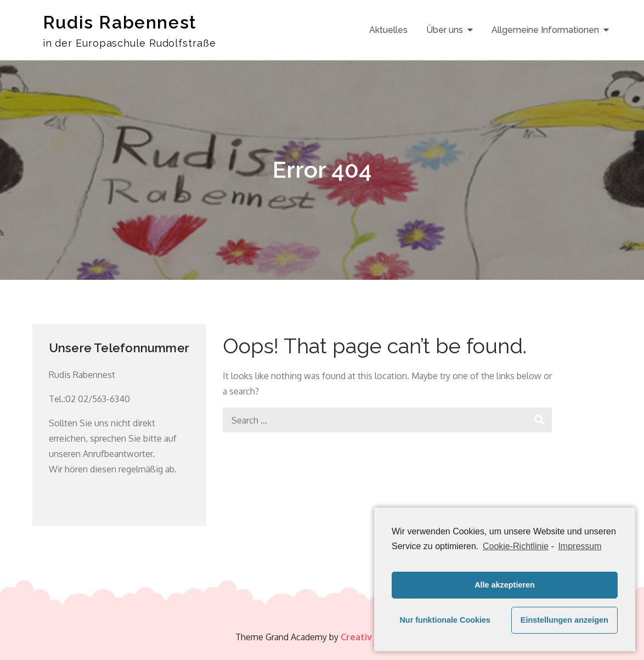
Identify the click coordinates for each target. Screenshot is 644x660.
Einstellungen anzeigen (564, 620)
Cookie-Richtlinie (516, 546)
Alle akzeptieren (505, 585)
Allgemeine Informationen (545, 30)
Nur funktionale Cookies (445, 620)
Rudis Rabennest (120, 22)
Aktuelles (388, 30)
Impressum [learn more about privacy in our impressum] (580, 546)
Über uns (445, 30)
